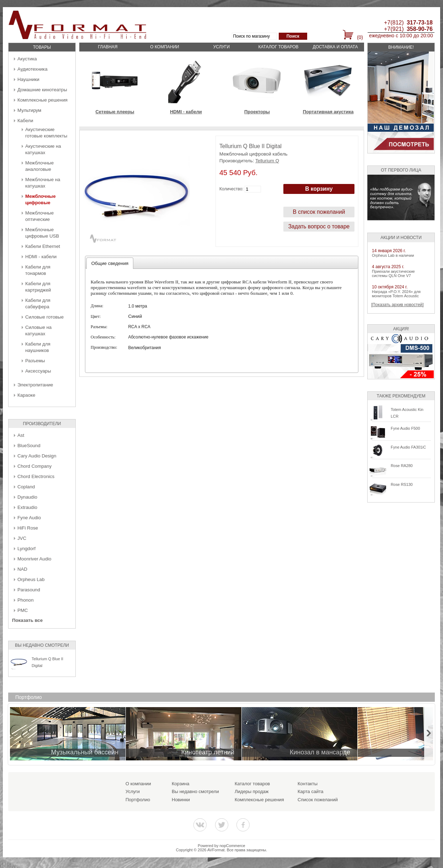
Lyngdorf (26, 549)
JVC (22, 538)
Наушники (28, 79)
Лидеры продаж (252, 791)
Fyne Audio (29, 518)
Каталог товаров (278, 47)
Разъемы (35, 361)
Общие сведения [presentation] (110, 263)
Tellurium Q (267, 161)
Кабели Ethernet (43, 246)
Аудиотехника (32, 69)
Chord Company (34, 466)
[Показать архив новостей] (397, 305)
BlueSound (29, 446)
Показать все (27, 620)
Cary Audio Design (37, 456)
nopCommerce (233, 846)
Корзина (181, 784)
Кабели (25, 121)
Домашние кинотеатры (42, 90)
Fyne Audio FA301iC (408, 447)
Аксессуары (38, 371)
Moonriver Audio (34, 559)
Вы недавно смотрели (195, 791)
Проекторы (257, 112)
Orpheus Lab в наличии (393, 255)
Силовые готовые (44, 317)
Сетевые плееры (115, 112)
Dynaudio (27, 497)
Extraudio (27, 507)
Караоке (26, 395)
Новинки (181, 800)
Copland (26, 487)
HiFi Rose (28, 528)
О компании (164, 47)
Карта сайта (310, 791)
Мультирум (29, 110)
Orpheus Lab (31, 579)
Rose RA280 (402, 466)
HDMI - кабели (41, 257)
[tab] (110, 263)
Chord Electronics (36, 476)
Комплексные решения (42, 100)
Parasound (29, 590)
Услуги (222, 47)
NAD (22, 569)
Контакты (308, 784)
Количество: (231, 189)
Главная (108, 47)
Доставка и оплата (335, 47)
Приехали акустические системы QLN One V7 (393, 273)
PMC (23, 610)
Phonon (25, 600)
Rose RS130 (402, 484)
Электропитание (35, 385)
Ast (21, 435)
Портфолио (138, 800)
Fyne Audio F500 (405, 428)
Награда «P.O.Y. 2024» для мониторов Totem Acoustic (396, 294)
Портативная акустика (328, 112)
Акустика (27, 59)
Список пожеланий (318, 800)
